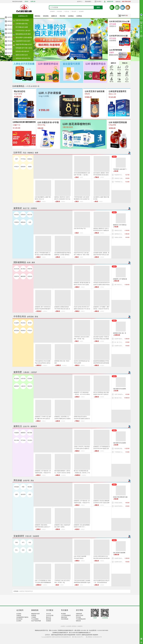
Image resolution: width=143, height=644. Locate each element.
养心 (16, 550)
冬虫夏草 (16, 323)
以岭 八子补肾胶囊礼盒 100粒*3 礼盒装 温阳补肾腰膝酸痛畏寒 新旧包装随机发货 (43, 583)
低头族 (119, 70)
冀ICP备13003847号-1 (78, 637)
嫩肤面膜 (23, 276)
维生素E (30, 487)
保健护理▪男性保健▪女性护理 (24, 45)
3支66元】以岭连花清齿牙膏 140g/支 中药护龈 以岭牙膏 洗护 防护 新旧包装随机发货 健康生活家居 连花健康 (119, 178)
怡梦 (16, 159)
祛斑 (30, 494)
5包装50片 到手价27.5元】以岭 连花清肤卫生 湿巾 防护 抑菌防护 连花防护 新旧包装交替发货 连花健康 (119, 175)
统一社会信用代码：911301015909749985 (98, 630)
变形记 (127, 76)
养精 (16, 542)
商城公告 (125, 63)
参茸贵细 (16, 331)
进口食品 (23, 269)
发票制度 (34, 615)
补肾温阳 (16, 487)
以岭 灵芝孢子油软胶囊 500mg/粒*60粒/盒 (119, 553)
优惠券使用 (79, 614)
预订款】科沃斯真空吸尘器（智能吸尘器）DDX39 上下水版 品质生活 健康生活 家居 (119, 398)
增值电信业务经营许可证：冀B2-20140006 (46, 630)
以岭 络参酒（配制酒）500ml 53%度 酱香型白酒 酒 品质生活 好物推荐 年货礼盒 (101, 175)
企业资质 (69, 626)
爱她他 (119, 82)
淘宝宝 (127, 82)
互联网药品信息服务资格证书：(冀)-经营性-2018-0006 (72, 630)
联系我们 (74, 626)
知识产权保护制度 (36, 621)
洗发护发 (16, 276)
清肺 (30, 550)
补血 (30, 542)
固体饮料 (23, 167)
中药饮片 (16, 167)
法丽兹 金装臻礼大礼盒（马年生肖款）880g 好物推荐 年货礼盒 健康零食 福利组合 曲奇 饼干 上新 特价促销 (119, 237)
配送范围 (49, 619)
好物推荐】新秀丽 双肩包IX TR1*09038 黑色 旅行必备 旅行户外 (62, 309)
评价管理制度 (65, 619)
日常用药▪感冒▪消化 (22, 24)
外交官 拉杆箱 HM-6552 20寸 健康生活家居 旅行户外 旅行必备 (82, 309)
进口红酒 (16, 269)
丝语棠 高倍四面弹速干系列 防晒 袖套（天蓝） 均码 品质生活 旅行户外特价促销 (119, 503)
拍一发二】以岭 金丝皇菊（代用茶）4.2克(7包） (119, 342)
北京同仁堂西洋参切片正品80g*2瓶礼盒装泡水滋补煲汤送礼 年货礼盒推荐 (102, 558)
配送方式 (49, 617)
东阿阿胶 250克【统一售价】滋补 (120, 333)
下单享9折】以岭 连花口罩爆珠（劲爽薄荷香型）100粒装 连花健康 (119, 182)
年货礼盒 (67, 11)
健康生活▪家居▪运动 (22, 55)
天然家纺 (16, 433)
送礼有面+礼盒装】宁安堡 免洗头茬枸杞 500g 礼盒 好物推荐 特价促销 (101, 339)
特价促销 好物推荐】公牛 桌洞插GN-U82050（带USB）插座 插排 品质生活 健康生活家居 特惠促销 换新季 (119, 449)
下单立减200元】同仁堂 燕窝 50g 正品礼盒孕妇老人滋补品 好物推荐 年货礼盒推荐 (43, 363)
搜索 (98, 7)
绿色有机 (46, 16)
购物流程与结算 (35, 614)
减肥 (16, 494)
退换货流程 (64, 617)
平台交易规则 (35, 619)
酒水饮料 (74, 11)
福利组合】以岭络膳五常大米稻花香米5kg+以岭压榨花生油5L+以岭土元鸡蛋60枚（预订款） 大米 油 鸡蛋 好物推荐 (119, 234)
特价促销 (59, 11)
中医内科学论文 (29, 591)
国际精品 (37, 16)
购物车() (125, 15)
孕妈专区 (30, 386)
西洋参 (30, 323)
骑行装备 (30, 433)
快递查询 (80, 626)
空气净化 (23, 440)
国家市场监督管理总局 (57, 635)
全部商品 (79, 16)
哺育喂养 (16, 386)
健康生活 (54, 16)
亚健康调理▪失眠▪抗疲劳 (23, 41)
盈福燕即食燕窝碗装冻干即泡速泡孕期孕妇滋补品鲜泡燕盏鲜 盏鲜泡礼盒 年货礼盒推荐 (101, 363)
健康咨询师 (110, 1)
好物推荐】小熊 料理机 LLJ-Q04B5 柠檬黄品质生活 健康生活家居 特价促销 (63, 419)
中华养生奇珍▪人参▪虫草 (23, 31)
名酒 (30, 222)
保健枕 (30, 167)
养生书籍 (16, 440)
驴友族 (112, 76)
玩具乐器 (23, 379)
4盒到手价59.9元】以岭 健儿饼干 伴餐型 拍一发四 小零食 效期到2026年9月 (82, 255)
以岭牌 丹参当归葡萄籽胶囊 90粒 (119, 339)
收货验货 (49, 621)
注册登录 (19, 615)
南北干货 (30, 215)
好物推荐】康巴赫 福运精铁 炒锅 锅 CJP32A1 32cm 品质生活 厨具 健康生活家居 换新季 (82, 285)
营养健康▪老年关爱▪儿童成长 (24, 48)
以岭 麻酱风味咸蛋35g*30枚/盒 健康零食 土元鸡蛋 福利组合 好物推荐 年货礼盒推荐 (63, 255)
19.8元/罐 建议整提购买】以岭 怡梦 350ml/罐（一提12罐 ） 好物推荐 (82, 175)
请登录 (26, 1)
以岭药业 (22, 591)
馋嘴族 (127, 70)
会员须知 (19, 614)
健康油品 (23, 222)
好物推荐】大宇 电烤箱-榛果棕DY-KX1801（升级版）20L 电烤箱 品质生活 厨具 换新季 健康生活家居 (120, 279)
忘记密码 (19, 621)
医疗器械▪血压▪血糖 (22, 27)
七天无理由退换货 (66, 615)
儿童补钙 (23, 386)
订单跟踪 (34, 617)
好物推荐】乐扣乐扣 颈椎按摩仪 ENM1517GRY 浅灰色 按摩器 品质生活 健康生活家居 (101, 503)
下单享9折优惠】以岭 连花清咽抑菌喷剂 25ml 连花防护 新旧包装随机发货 (82, 199)
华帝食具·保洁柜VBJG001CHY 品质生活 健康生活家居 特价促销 (102, 285)
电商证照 (78, 621)
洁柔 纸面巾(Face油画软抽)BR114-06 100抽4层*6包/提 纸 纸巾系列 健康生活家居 (120, 389)
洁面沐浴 (30, 276)
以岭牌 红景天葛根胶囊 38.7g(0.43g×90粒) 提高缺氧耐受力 (119, 346)
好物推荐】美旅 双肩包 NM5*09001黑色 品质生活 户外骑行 (43, 527)
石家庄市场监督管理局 (69, 635)
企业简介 (63, 626)
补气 (23, 542)
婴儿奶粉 (16, 379)
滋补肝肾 (23, 494)
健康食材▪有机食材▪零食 (23, 58)
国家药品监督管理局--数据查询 (90, 635)
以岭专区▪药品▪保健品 (22, 20)
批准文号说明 (80, 615)
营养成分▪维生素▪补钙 (22, 51)
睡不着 (112, 82)
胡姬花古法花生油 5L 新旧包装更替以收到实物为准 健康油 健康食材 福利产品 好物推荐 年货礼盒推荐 (119, 230)
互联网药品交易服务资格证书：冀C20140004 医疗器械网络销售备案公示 (71, 633)
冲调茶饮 (16, 222)
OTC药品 (23, 159)
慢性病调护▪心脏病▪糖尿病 (24, 37)
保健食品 (30, 159)
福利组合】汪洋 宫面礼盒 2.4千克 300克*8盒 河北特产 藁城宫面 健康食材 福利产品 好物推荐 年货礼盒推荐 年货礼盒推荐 (120, 225)
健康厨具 (23, 433)
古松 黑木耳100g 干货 (80, 228)
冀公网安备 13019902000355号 (94, 637)
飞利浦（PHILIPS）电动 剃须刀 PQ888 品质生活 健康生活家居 (82, 449)
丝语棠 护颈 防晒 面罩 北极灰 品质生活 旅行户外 (120, 497)
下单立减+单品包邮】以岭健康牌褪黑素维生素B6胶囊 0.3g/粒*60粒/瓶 (82, 583)
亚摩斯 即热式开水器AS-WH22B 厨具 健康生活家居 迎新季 (82, 419)
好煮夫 (119, 76)
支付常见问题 (50, 615)
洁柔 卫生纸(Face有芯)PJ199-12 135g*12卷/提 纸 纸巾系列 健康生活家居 (119, 394)
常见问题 (78, 617)
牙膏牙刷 (30, 269)
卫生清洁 (30, 440)
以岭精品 (71, 16)
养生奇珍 (62, 16)
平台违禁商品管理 (81, 619)
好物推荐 (52, 11)
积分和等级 (19, 619)
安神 (23, 550)
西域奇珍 (23, 331)
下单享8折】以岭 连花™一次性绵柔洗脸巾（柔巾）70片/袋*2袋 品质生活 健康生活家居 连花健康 (120, 169)
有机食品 (16, 215)
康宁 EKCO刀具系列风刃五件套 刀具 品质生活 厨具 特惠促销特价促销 (119, 285)
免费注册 (33, 1)
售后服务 (63, 614)
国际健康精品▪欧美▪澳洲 (23, 34)
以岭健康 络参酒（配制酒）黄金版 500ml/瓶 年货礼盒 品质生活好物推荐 (101, 255)
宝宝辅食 (30, 379)
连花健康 (81, 11)
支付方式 (49, 614)
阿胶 (23, 487)
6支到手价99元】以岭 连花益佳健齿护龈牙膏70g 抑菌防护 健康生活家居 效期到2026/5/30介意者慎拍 (119, 506)
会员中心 (79, 1)
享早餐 (112, 70)
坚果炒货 (23, 215)
